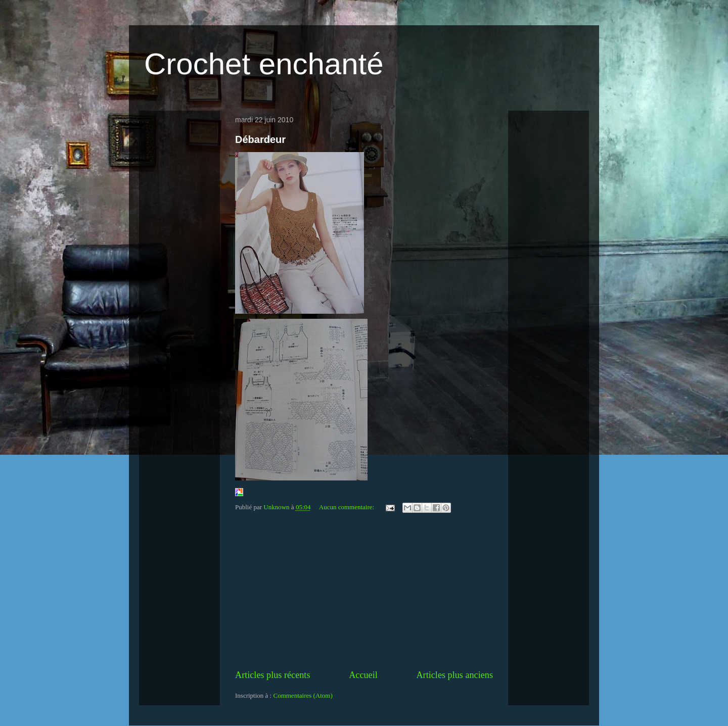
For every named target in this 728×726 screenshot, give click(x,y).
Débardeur (260, 139)
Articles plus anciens (454, 675)
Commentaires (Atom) (303, 695)
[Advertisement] (364, 593)
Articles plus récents (272, 675)
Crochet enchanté (264, 64)
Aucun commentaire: (348, 507)
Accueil (363, 675)
